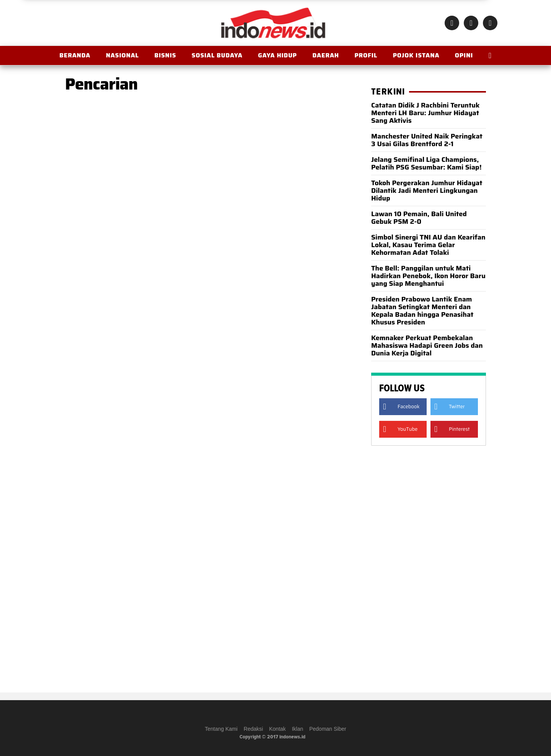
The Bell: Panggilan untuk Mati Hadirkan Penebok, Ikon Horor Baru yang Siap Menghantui (428, 276)
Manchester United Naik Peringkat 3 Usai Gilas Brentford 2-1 (427, 140)
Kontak (277, 729)
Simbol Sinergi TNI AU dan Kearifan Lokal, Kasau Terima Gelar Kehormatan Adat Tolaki (428, 245)
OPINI (464, 55)
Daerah (325, 55)
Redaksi (253, 729)
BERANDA (75, 55)
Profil (366, 55)
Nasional (122, 55)
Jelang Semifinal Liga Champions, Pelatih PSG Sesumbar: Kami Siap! (426, 163)
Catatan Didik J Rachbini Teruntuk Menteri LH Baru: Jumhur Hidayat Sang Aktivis (425, 113)
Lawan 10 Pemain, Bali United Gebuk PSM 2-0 (419, 218)
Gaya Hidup (277, 55)
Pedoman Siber (328, 729)
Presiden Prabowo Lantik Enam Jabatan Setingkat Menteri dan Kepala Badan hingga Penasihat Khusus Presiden (422, 311)
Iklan (298, 729)
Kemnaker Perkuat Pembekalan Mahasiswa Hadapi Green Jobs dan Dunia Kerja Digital (427, 345)
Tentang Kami (221, 729)
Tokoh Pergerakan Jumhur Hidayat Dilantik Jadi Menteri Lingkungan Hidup (427, 191)
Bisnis (165, 55)
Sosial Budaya (217, 55)
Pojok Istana (416, 55)
